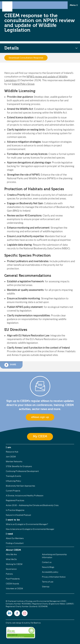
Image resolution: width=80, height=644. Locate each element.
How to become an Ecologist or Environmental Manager (30, 529)
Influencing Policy (13, 481)
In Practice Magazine (15, 510)
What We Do (11, 559)
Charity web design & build (17, 623)
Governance (11, 569)
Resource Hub (12, 452)
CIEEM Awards (12, 584)
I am (8, 447)
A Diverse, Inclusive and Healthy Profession (25, 496)
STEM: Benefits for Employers (19, 466)
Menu (74, 5)
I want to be (13, 520)
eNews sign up (40, 417)
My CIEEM (40, 436)
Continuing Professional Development (22, 471)
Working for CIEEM (14, 564)
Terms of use (48, 582)
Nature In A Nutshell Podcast (18, 515)
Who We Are (11, 554)
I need (9, 534)
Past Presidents (13, 579)
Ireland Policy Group (23, 84)
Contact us (47, 562)
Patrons (9, 574)
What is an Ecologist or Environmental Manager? (27, 524)
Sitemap (46, 587)
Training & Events (13, 476)
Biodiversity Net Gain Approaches (20, 486)
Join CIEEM (11, 457)
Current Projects (13, 491)
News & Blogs (48, 567)
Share (10, 365)
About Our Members (15, 538)
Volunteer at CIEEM (14, 589)
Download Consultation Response (26, 58)
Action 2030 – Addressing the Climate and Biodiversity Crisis (32, 505)
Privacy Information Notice (54, 577)
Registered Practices (15, 500)
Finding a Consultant (15, 543)
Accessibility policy (50, 572)
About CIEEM (13, 550)
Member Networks (14, 462)
